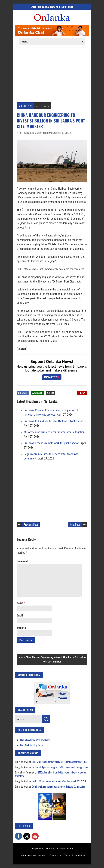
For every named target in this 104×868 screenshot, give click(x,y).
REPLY (82, 393)
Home (21, 657)
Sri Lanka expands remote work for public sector (51, 443)
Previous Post (31, 524)
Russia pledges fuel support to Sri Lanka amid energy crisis (60, 767)
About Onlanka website (34, 855)
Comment (45, 106)
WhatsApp (37, 393)
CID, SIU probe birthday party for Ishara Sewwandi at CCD (59, 762)
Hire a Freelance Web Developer (35, 740)
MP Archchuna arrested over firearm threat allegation (54, 432)
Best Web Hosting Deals (32, 745)
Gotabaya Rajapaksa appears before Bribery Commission (58, 786)
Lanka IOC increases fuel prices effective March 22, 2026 (59, 781)
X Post (50, 393)
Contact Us (55, 855)
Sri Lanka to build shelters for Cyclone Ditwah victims (54, 421)
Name (21, 603)
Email (21, 615)
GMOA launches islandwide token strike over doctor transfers (51, 774)
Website (21, 628)
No (37, 106)
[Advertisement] (52, 74)
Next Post (75, 524)
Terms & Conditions (75, 855)
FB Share (23, 393)
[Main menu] (52, 42)
